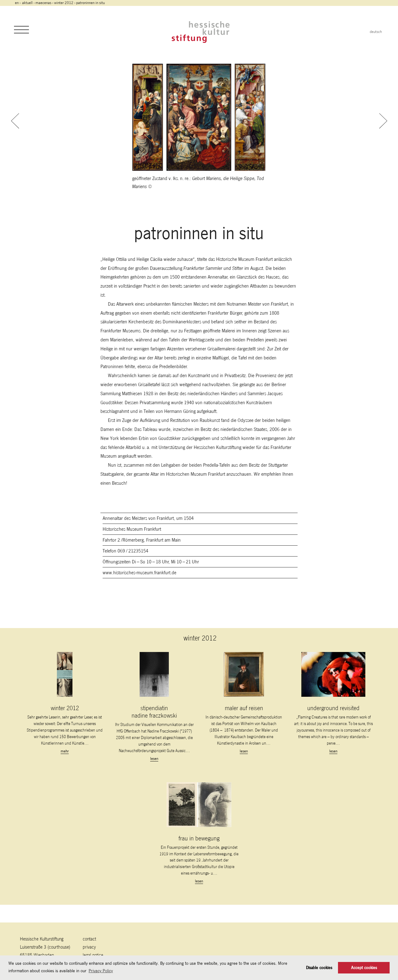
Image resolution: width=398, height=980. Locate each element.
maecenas (43, 3)
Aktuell (27, 3)
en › (18, 3)
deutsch (376, 32)
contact (89, 939)
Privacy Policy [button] (101, 971)
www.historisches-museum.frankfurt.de (139, 573)
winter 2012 (64, 3)
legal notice (93, 955)
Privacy (89, 947)
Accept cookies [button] (364, 968)
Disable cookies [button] (319, 968)
